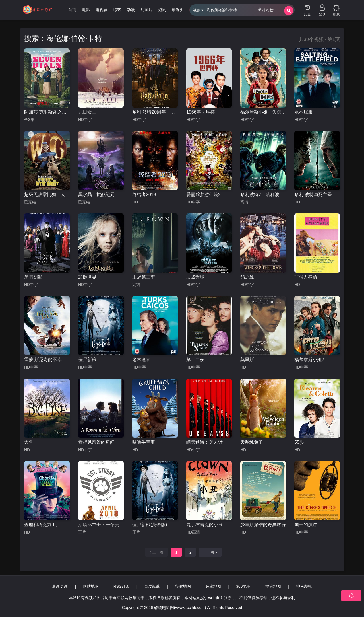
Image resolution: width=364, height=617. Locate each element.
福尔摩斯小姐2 (309, 360)
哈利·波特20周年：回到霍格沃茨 (155, 112)
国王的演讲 (306, 525)
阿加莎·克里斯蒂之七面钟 (47, 112)
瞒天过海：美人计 (204, 442)
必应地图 (213, 586)
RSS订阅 (122, 586)
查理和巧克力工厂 (42, 525)
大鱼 (29, 442)
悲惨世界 (87, 277)
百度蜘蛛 (152, 586)
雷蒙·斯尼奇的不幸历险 (47, 360)
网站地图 (91, 586)
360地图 (243, 586)
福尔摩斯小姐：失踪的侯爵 (263, 112)
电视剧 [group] (102, 10)
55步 (299, 442)
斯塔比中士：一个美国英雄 (101, 525)
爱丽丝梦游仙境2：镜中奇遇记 (209, 195)
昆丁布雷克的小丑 (204, 525)
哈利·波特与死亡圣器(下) (317, 195)
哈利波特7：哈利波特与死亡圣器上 (263, 195)
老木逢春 (141, 360)
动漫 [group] (131, 10)
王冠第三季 (144, 277)
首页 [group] (72, 10)
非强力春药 (306, 277)
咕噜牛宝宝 (144, 442)
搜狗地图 (273, 586)
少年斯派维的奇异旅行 (263, 525)
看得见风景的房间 (96, 442)
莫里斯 (247, 360)
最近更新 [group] (180, 10)
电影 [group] (86, 10)
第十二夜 (195, 360)
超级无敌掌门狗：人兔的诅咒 (47, 195)
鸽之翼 (247, 277)
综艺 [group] (117, 10)
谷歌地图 (183, 586)
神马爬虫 (304, 586)
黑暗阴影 (33, 277)
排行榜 (266, 10)
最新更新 (60, 586)
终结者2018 (144, 195)
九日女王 (87, 112)
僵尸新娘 (87, 360)
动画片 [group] (146, 10)
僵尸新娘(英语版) (150, 525)
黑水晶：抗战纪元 (96, 195)
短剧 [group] (162, 10)
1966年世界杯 (200, 112)
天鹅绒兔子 (252, 442)
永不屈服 (303, 112)
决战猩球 (195, 277)
